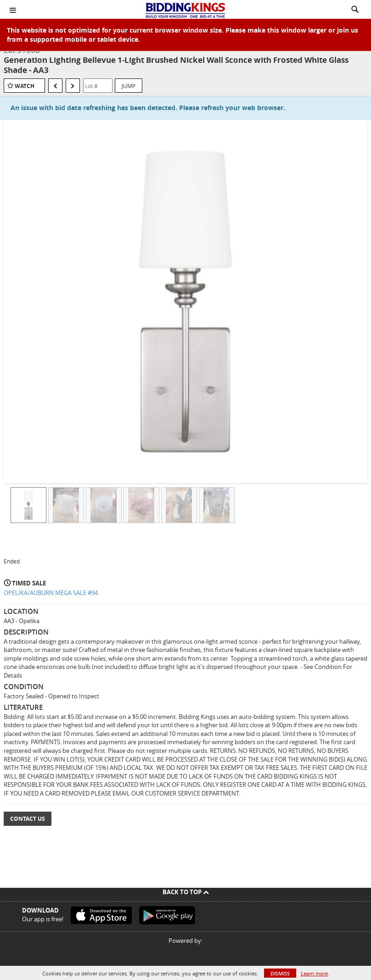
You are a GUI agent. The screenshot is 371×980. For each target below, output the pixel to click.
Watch (25, 86)
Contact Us (28, 819)
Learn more (314, 973)
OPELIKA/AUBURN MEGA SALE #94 (51, 593)
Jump (129, 86)
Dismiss (280, 973)
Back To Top (186, 892)
